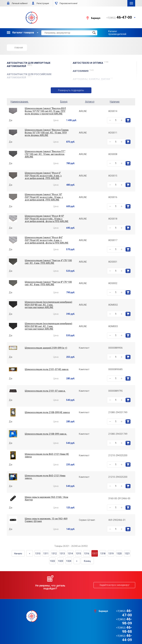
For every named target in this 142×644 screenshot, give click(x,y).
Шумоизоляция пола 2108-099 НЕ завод (47, 412)
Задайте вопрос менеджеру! (114, 585)
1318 (103, 554)
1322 (52, 561)
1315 (78, 554)
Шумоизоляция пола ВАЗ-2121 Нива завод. (45, 477)
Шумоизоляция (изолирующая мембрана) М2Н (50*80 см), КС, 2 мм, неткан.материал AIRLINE (48, 305)
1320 (119, 554)
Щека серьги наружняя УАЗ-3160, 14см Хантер (46, 498)
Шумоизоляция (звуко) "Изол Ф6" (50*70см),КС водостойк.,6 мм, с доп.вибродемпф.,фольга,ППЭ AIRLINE (47, 240)
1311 (46, 554)
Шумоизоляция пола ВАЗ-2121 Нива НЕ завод (47, 455)
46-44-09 (119, 623)
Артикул (90, 102)
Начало (18, 554)
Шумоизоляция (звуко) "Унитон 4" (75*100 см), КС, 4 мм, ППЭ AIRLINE (48, 262)
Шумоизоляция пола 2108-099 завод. (46, 434)
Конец (87, 561)
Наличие (115, 102)
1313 (62, 554)
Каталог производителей (117, 33)
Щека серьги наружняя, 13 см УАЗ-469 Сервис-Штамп (46, 520)
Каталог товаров (20, 33)
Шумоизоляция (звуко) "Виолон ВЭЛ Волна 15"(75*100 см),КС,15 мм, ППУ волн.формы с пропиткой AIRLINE (45, 111)
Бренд (64, 102)
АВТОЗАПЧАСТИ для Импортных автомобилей (29, 65)
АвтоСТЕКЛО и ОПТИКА (91, 63)
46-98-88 (119, 619)
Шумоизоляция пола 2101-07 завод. (45, 391)
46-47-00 (119, 611)
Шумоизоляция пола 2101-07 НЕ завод (47, 369)
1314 (70, 554)
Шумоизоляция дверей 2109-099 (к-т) (46, 348)
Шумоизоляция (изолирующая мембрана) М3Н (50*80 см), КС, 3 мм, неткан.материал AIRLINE (48, 326)
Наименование (20, 102)
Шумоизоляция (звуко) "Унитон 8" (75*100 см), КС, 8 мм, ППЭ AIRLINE (48, 283)
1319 (111, 554)
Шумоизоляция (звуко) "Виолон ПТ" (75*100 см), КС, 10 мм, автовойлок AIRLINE (45, 154)
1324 (69, 561)
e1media (80, 633)
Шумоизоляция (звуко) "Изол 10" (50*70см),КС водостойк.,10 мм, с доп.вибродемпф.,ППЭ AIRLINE (44, 197)
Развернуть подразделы (71, 90)
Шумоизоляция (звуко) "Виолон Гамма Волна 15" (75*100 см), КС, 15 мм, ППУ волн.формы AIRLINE (47, 133)
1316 (87, 554)
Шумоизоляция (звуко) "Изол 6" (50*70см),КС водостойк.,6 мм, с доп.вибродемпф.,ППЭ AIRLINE (43, 176)
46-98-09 (119, 615)
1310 (38, 554)
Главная (17, 48)
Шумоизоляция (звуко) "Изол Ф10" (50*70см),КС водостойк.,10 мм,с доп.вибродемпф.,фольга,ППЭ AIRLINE (47, 219)
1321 (127, 554)
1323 (61, 561)
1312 (54, 554)
